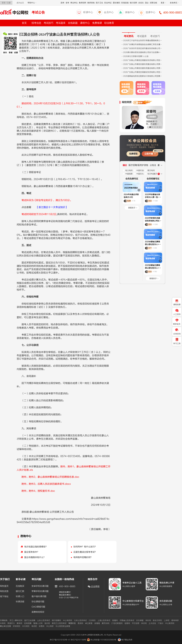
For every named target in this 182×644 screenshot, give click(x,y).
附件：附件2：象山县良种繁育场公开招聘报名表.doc (50, 477)
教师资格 (91, 3)
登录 (4, 3)
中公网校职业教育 (63, 626)
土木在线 (152, 623)
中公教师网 (170, 623)
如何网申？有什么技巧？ (85, 547)
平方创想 (136, 623)
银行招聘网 (56, 620)
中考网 (3, 623)
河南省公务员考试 (127, 620)
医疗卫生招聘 (30, 620)
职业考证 (108, 3)
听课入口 (20, 597)
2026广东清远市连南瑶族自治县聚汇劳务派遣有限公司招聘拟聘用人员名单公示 (143, 44)
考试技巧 (49, 23)
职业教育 (109, 23)
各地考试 (174, 3)
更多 (163, 3)
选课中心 (150, 12)
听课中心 (88, 12)
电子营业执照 (125, 640)
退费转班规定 (38, 612)
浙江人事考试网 (16, 620)
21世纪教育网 (117, 623)
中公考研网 (67, 620)
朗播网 (115, 620)
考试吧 (34, 626)
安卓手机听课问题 (40, 586)
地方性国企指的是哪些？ (36, 547)
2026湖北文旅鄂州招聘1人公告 (136, 56)
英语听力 (11, 623)
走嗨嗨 (97, 623)
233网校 (92, 620)
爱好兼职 (116, 3)
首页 (24, 23)
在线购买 (20, 586)
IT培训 (161, 623)
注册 (9, 3)
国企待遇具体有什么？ (35, 557)
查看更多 (132, 208)
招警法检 (153, 3)
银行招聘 (133, 3)
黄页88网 (106, 623)
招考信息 (36, 23)
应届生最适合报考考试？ (85, 552)
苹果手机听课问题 (40, 591)
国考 (62, 3)
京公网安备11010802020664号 (103, 640)
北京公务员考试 (80, 620)
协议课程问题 (38, 602)
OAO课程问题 (38, 607)
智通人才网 (38, 623)
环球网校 (17, 626)
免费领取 (133, 154)
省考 (67, 3)
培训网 (47, 623)
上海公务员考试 (104, 620)
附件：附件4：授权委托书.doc (38, 491)
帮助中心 (32, 3)
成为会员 (20, 3)
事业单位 (74, 3)
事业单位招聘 (5, 626)
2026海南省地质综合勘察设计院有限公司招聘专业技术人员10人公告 (143, 76)
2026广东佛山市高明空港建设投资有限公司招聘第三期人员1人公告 (143, 60)
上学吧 (167, 620)
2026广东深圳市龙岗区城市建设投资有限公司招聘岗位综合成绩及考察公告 (143, 48)
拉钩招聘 (28, 623)
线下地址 (4, 597)
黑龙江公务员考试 (59, 623)
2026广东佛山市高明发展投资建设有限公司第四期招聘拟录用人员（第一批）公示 (143, 68)
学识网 (144, 623)
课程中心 (85, 23)
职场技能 (125, 3)
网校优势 (4, 591)
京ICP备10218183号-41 (60, 640)
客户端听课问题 (39, 597)
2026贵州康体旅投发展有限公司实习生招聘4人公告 (143, 52)
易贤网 (80, 623)
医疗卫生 (99, 3)
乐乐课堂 (140, 620)
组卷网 (127, 623)
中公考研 (50, 626)
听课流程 (20, 602)
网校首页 (4, 586)
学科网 (148, 620)
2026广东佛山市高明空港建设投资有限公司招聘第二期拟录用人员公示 (143, 72)
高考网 (19, 623)
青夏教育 (72, 623)
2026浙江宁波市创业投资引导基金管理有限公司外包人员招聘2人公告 (143, 40)
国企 (147, 3)
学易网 (42, 626)
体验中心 (130, 12)
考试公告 (38, 12)
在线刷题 (73, 23)
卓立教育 (89, 623)
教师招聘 (83, 3)
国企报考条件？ (32, 552)
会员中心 (109, 12)
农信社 (141, 3)
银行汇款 (20, 591)
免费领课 (97, 23)
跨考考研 (175, 620)
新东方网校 (157, 620)
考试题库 (61, 23)
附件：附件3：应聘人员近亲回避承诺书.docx (46, 484)
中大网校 (26, 626)
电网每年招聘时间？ (83, 557)
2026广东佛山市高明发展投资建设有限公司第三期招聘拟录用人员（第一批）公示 (143, 64)
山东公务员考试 (44, 620)
